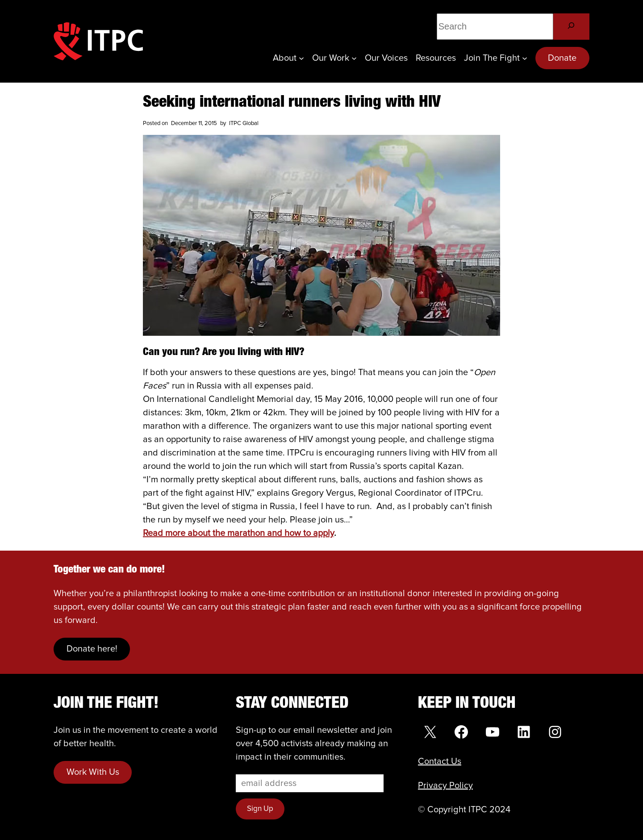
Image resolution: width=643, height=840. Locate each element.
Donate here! (92, 649)
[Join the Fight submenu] (525, 58)
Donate (562, 58)
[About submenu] (301, 58)
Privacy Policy (445, 786)
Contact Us (440, 761)
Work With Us (93, 772)
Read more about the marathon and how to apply (238, 533)
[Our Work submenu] (354, 58)
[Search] (571, 27)
